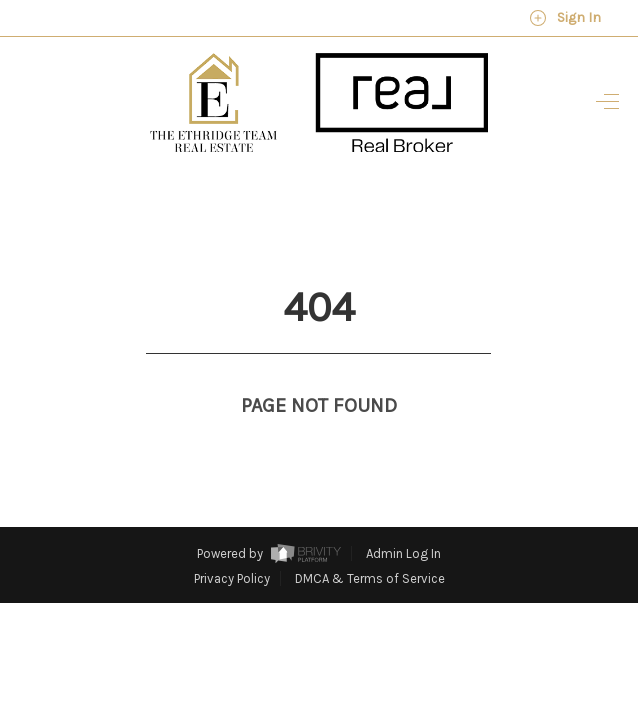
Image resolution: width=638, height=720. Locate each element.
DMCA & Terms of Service (370, 541)
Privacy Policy (232, 541)
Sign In (565, 18)
